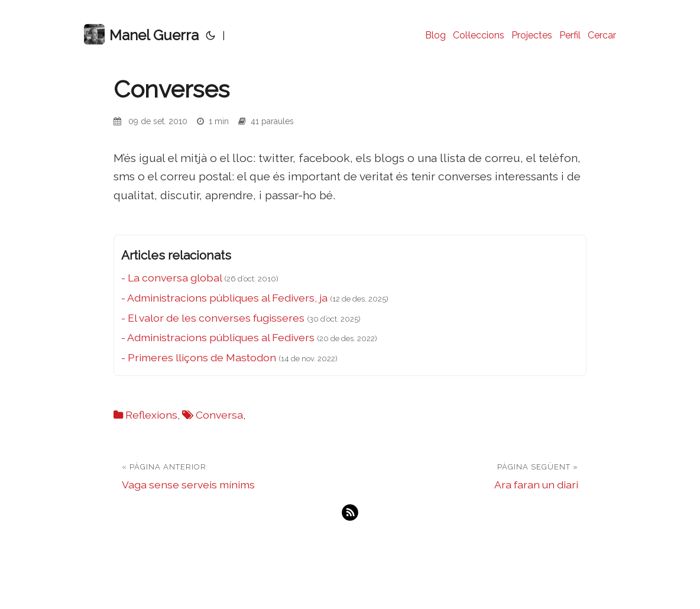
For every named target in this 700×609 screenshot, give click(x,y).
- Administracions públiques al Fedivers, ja (224, 298)
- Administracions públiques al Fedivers (218, 337)
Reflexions (151, 415)
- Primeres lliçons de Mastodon (199, 357)
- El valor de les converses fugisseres (213, 318)
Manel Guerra (141, 35)
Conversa (219, 415)
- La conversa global (171, 278)
